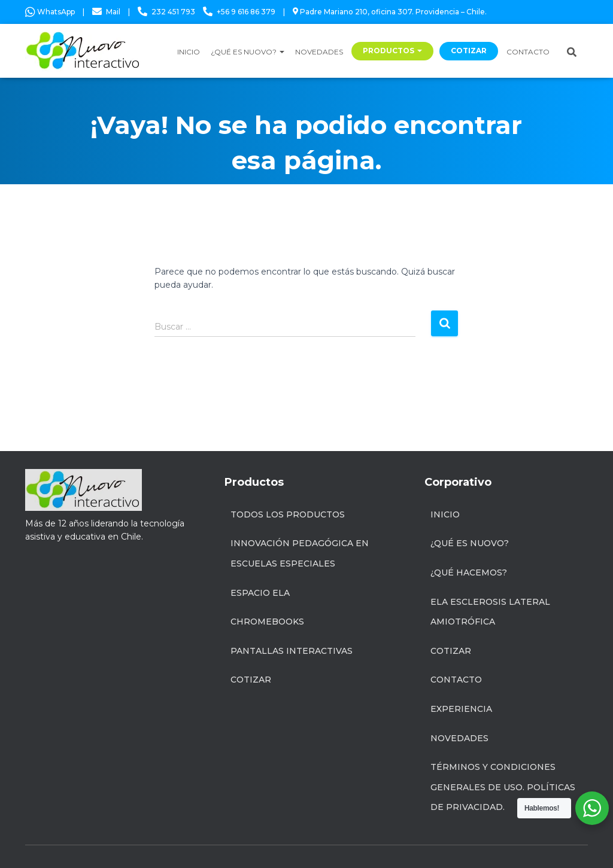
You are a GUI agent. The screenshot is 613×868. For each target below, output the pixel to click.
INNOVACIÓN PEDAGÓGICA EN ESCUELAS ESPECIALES (300, 553)
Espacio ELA (260, 593)
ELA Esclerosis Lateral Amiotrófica (490, 612)
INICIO (189, 52)
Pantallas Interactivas (292, 651)
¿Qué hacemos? (469, 572)
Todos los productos (288, 514)
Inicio (445, 514)
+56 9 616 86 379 (246, 12)
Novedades (459, 738)
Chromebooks (267, 622)
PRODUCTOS (392, 51)
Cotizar (251, 680)
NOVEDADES (319, 52)
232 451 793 (173, 12)
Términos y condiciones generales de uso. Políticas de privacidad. (503, 787)
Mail (113, 12)
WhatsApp (50, 12)
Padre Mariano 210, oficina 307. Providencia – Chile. (390, 12)
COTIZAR (469, 51)
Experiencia (461, 709)
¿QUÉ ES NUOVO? (248, 52)
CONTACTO (528, 52)
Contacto (456, 680)
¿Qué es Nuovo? (470, 543)
